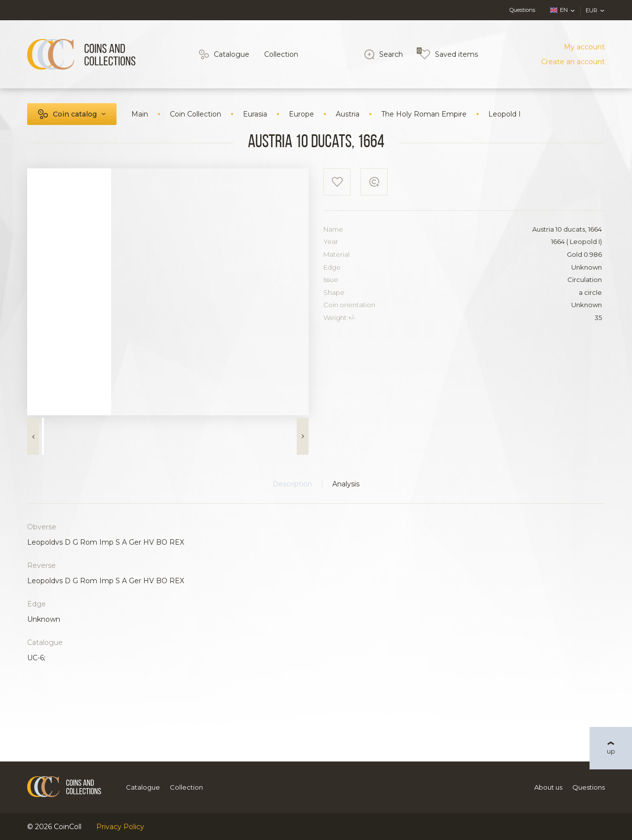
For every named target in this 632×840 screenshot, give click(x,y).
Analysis (346, 484)
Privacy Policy (120, 827)
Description (292, 484)
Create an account (573, 62)
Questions (522, 10)
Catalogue (232, 54)
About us (548, 787)
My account (584, 47)
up (611, 751)
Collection (281, 54)
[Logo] (81, 54)
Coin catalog (75, 114)
